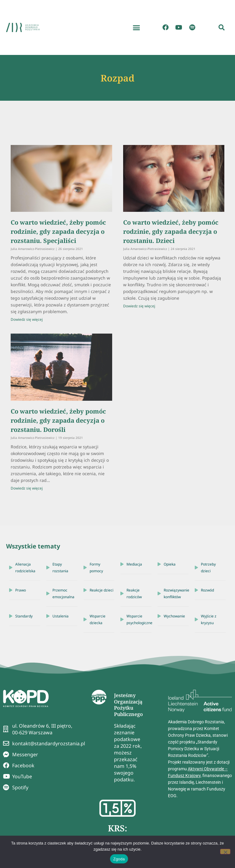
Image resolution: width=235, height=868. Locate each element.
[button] (136, 27)
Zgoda (119, 859)
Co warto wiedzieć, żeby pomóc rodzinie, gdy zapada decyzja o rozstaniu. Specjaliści (58, 231)
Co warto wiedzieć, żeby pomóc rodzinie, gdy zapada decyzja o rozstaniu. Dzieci (171, 231)
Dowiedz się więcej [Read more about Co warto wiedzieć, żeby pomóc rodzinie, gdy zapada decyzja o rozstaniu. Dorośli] (27, 488)
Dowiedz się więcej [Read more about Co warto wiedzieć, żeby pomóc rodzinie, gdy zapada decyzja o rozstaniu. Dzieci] (139, 306)
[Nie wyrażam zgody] (225, 852)
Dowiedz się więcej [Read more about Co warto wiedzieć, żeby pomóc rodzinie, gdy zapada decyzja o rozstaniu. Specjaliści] (27, 319)
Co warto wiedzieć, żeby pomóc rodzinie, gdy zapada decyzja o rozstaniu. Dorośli (58, 420)
